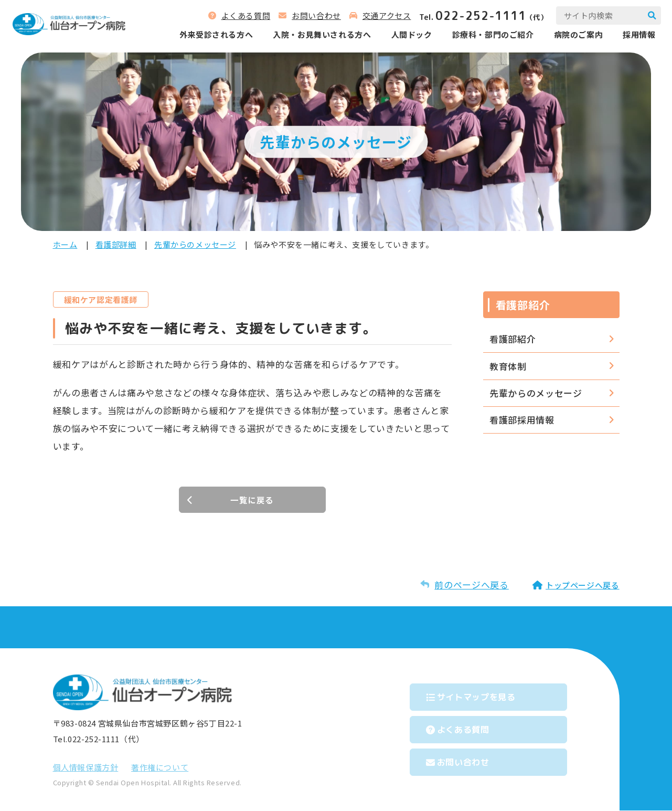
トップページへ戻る (582, 586)
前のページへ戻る (471, 585)
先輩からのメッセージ (195, 244)
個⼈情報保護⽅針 (86, 768)
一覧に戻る (252, 500)
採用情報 (630, 36)
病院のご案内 (569, 36)
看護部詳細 (116, 244)
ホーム (65, 244)
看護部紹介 (513, 339)
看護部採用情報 (522, 420)
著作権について (160, 768)
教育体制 (508, 366)
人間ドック (402, 36)
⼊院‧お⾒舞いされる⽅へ (312, 36)
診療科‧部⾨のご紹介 (483, 36)
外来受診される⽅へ (206, 36)
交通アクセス (377, 18)
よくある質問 (236, 18)
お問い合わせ (307, 18)
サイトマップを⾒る (491, 694)
